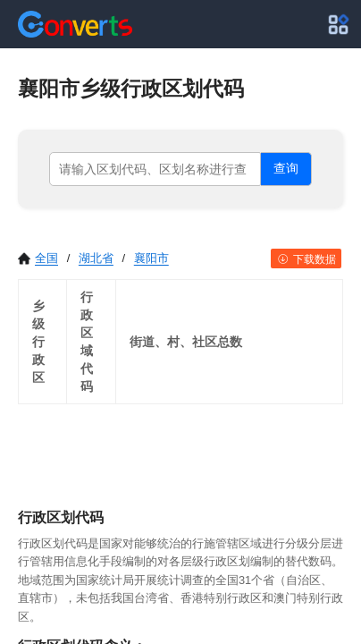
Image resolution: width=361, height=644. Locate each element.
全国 (38, 258)
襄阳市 (151, 258)
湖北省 (96, 258)
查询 (286, 168)
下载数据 (306, 259)
